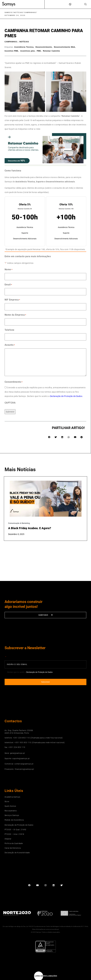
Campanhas (30, 12)
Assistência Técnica (24, 47)
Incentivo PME (11, 51)
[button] (49, 437)
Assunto (10, 345)
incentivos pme (28, 51)
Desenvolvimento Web (64, 47)
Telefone (9, 330)
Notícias (18, 12)
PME (39, 51)
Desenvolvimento (44, 47)
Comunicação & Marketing (19, 523)
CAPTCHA (10, 403)
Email (8, 285)
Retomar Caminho (51, 51)
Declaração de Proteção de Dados (66, 396)
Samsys (8, 12)
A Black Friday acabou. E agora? (30, 528)
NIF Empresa (12, 300)
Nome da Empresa (15, 315)
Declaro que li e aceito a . (30, 672)
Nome (9, 270)
